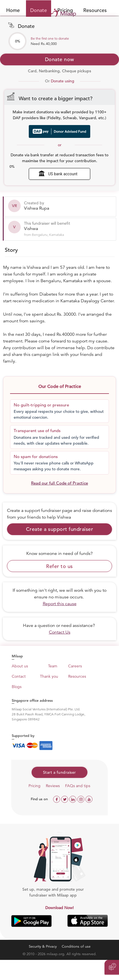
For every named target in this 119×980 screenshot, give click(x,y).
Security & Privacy (43, 946)
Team (53, 666)
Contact (19, 676)
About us (20, 666)
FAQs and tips (78, 786)
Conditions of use (76, 946)
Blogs (17, 687)
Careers (75, 666)
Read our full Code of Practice (59, 483)
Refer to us (59, 566)
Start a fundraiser (59, 772)
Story (11, 250)
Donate (39, 10)
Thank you (49, 676)
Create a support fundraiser (60, 529)
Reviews (53, 786)
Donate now (60, 59)
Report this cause (60, 604)
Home (13, 10)
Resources (95, 10)
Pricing (34, 786)
